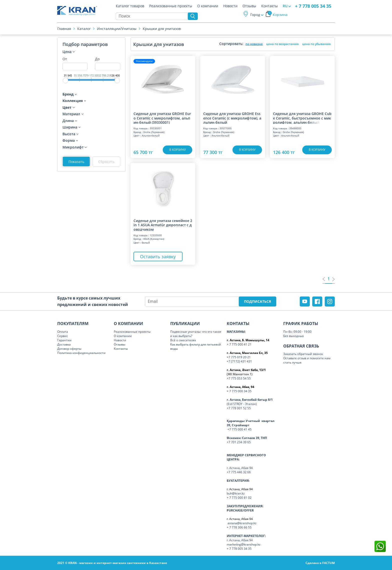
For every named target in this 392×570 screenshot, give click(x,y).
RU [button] (285, 6)
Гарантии (64, 340)
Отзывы (249, 6)
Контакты (269, 6)
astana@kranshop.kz (242, 523)
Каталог (84, 29)
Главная (64, 29)
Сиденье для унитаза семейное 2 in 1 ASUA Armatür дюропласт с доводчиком (163, 225)
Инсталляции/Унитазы (117, 29)
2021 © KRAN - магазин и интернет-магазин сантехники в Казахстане (112, 563)
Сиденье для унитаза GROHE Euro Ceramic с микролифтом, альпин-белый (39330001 (162, 118)
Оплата (63, 332)
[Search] (153, 16)
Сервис (63, 336)
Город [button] (255, 15)
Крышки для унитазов (162, 29)
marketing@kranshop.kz (244, 544)
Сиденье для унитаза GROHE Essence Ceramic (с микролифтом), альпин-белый (232, 118)
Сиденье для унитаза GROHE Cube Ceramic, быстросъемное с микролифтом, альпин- (302, 118)
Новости (230, 6)
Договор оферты (69, 349)
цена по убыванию (316, 44)
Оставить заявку (158, 256)
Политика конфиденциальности (81, 353)
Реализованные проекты (171, 6)
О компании (208, 6)
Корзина (278, 15)
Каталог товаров (130, 6)
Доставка (64, 344)
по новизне (254, 44)
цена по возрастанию (282, 44)
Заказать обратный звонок (303, 354)
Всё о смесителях (183, 340)
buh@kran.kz (236, 493)
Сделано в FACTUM (320, 563)
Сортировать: (231, 44)
